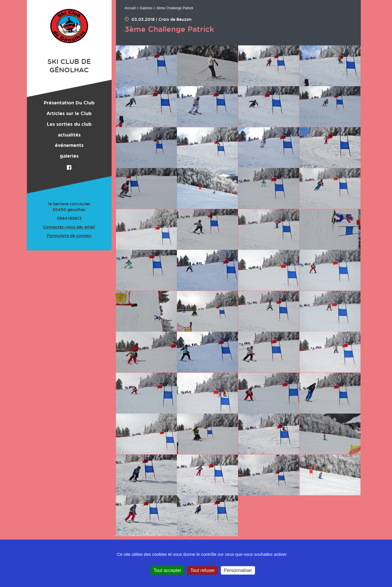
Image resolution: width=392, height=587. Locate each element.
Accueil (130, 8)
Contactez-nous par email (69, 227)
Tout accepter (167, 570)
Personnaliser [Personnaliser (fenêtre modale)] (238, 570)
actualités (69, 135)
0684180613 (69, 219)
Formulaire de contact (69, 236)
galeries (69, 156)
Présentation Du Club (69, 103)
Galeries (146, 8)
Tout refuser (202, 570)
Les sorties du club (69, 124)
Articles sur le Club (69, 114)
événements (69, 145)
